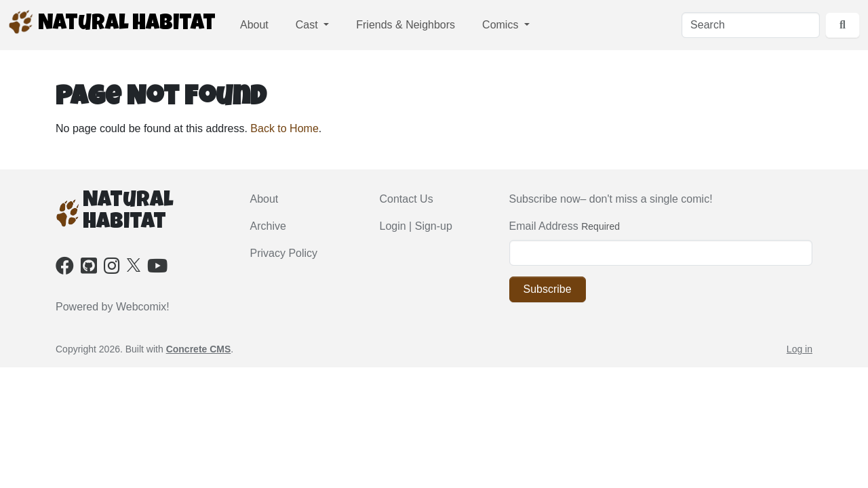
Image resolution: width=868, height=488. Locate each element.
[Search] (751, 25)
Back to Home (284, 128)
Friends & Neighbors (406, 25)
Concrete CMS (199, 349)
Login (393, 226)
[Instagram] (112, 269)
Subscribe (548, 289)
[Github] (89, 269)
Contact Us (407, 199)
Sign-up (434, 226)
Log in (800, 349)
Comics (502, 25)
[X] (134, 264)
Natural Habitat (112, 22)
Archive (268, 226)
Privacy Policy (284, 253)
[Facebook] (65, 269)
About (254, 25)
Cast (308, 25)
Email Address (544, 226)
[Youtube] (157, 269)
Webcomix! (143, 307)
